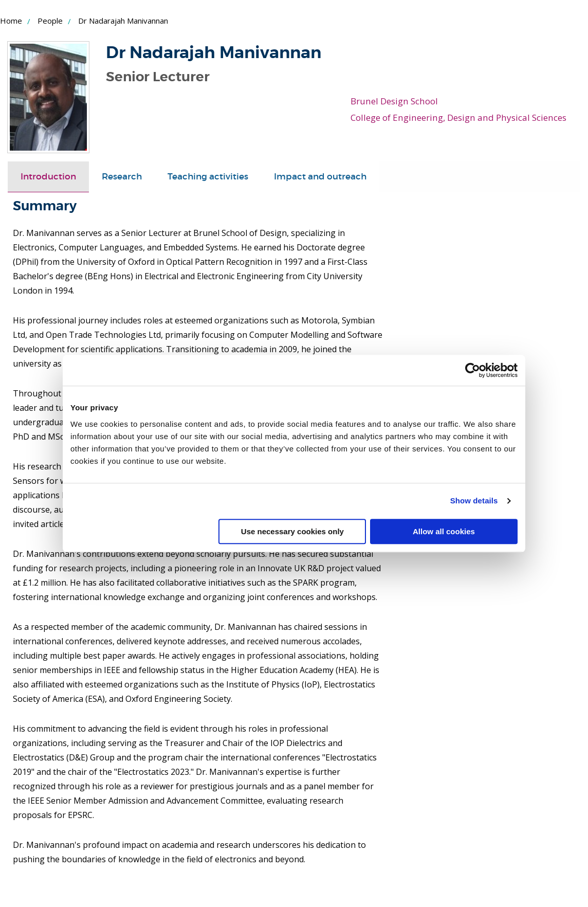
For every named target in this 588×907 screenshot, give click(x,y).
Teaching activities (208, 176)
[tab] (48, 176)
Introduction (48, 176)
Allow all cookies (444, 531)
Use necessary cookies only (292, 531)
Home (11, 21)
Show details (474, 501)
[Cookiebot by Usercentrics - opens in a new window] (473, 370)
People (50, 21)
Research (122, 176)
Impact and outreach (320, 176)
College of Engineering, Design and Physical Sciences (457, 117)
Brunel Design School (393, 101)
